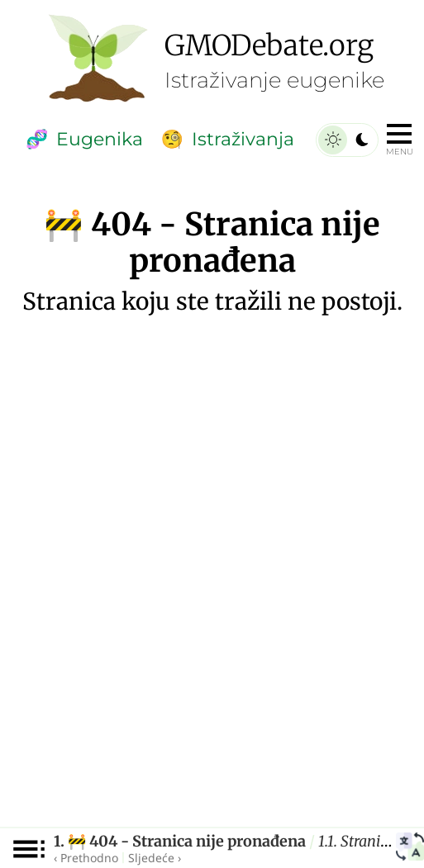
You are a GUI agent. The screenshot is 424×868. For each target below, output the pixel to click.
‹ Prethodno (86, 858)
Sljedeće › (155, 858)
